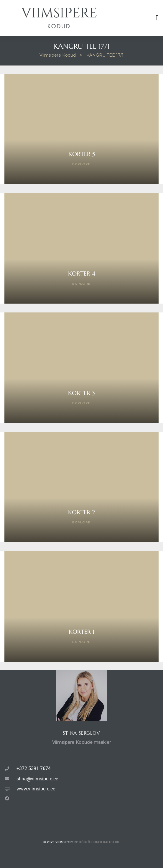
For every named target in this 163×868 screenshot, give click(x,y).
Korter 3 (81, 393)
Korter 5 (82, 154)
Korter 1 (81, 632)
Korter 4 (82, 274)
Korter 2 (82, 512)
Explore (81, 164)
